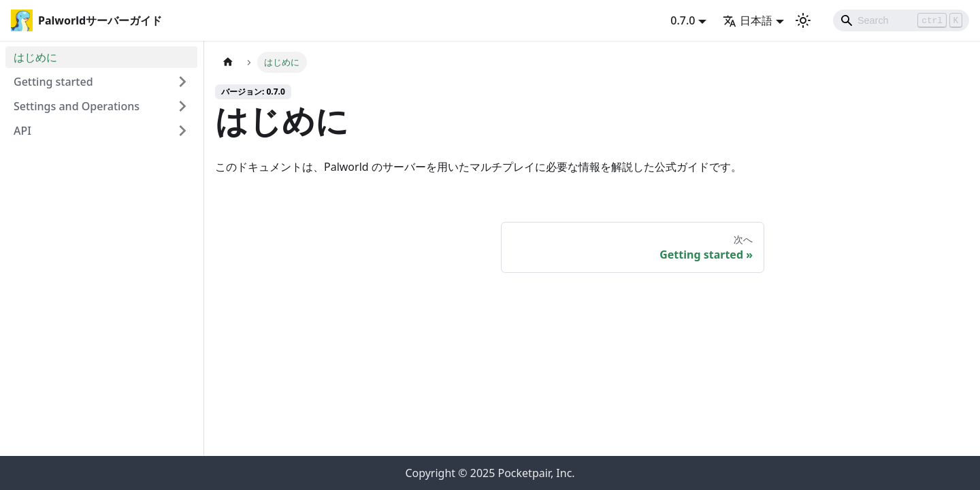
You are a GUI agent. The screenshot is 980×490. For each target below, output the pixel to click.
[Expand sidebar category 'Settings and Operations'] (182, 106)
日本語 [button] (748, 20)
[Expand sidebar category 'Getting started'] (182, 82)
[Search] (901, 20)
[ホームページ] (228, 62)
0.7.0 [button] (683, 20)
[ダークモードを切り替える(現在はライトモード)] (803, 20)
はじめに (35, 57)
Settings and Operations (77, 106)
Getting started (53, 82)
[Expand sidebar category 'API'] (182, 131)
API (22, 131)
